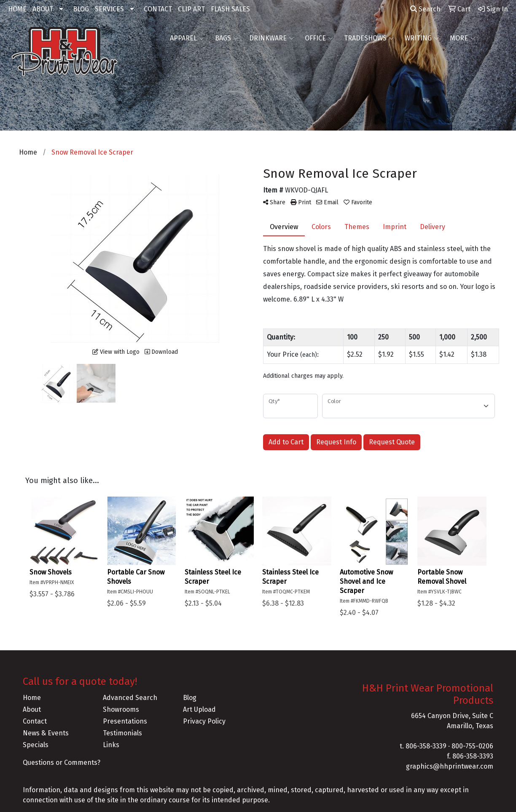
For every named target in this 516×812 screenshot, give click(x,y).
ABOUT (43, 9)
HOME (17, 9)
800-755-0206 (472, 746)
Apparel (187, 38)
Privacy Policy (204, 721)
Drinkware (271, 38)
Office (319, 38)
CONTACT (158, 9)
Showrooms (121, 709)
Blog (190, 698)
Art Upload (199, 709)
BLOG (81, 9)
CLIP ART (191, 9)
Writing (422, 38)
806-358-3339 (426, 746)
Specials (36, 745)
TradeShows (369, 38)
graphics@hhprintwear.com (450, 766)
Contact (35, 721)
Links (111, 745)
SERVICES (109, 9)
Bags (227, 38)
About (32, 709)
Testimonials (122, 733)
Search (425, 9)
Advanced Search (130, 698)
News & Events (46, 733)
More (462, 38)
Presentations (125, 721)
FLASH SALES (230, 9)
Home (32, 698)
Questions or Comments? (62, 763)
